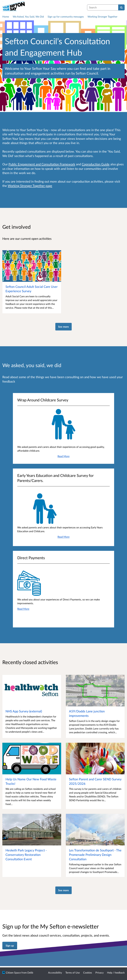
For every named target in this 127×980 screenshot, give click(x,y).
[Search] (121, 7)
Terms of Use (73, 972)
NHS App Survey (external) (24, 711)
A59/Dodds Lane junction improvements (87, 713)
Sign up (10, 945)
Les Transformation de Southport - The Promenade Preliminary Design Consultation (95, 855)
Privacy (99, 972)
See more (63, 327)
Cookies (88, 972)
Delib (30, 972)
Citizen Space (13, 972)
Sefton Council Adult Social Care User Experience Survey (32, 289)
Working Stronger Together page (30, 186)
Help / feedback (116, 972)
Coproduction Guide (96, 164)
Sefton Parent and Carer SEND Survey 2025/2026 (95, 781)
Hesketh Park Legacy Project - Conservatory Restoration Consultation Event (26, 855)
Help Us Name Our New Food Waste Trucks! (31, 781)
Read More (63, 456)
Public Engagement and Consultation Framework (42, 164)
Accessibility (55, 972)
